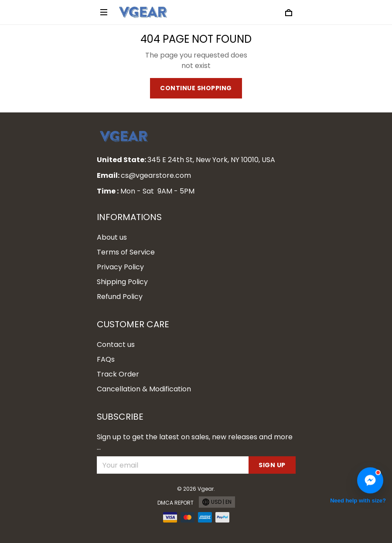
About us (112, 237)
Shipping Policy (122, 282)
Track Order (118, 374)
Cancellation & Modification (144, 389)
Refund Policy (120, 297)
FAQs (106, 359)
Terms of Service (126, 252)
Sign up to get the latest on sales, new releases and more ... (195, 442)
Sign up (272, 465)
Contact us (116, 344)
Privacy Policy (120, 267)
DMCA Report (176, 503)
